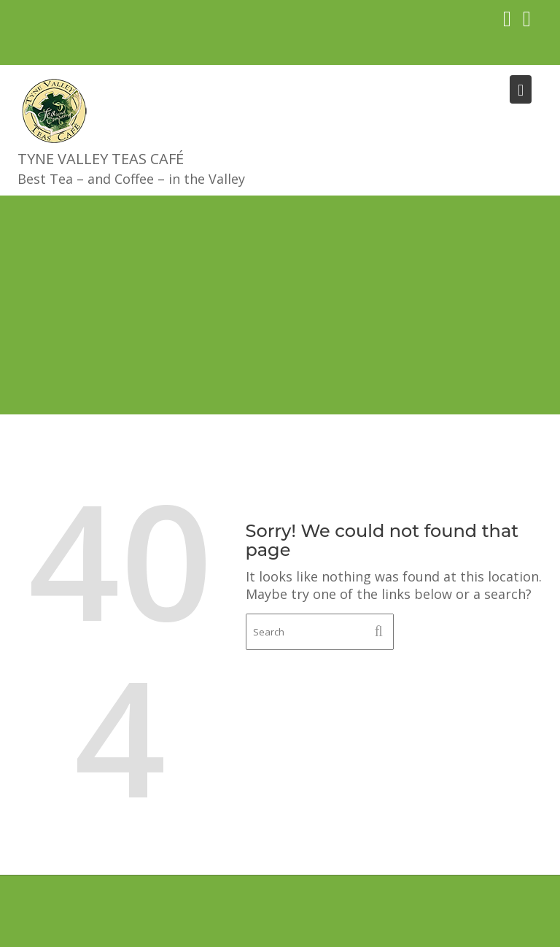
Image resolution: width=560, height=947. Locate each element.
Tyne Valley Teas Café (101, 159)
